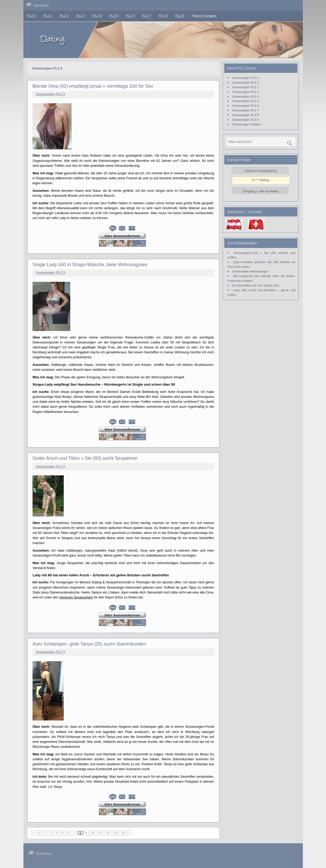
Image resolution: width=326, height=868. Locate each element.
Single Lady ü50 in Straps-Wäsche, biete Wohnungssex (90, 265)
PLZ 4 (97, 16)
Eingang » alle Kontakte (261, 191)
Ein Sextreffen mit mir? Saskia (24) (256, 285)
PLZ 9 (180, 16)
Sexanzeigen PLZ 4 (245, 96)
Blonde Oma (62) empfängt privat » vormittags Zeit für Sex (93, 86)
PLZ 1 (48, 16)
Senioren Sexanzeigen (76, 597)
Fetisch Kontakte (204, 16)
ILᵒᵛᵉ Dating (261, 180)
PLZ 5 (114, 16)
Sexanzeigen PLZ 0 (245, 78)
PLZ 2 (64, 16)
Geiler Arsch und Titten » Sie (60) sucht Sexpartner (85, 458)
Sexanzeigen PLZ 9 (50, 94)
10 (93, 833)
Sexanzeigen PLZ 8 (245, 115)
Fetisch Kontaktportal (261, 171)
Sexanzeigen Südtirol (247, 124)
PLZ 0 (31, 16)
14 (123, 833)
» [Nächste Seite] (130, 833)
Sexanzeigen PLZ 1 (245, 82)
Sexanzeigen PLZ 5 (245, 101)
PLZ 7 (147, 16)
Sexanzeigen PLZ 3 (245, 92)
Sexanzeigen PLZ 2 (245, 87)
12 (108, 833)
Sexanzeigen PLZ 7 (245, 110)
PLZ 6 (130, 16)
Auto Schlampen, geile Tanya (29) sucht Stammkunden (89, 644)
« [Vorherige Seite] (33, 833)
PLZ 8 (163, 16)
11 (101, 833)
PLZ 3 (81, 16)
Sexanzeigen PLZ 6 (245, 106)
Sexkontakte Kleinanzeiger (250, 271)
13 (115, 833)
